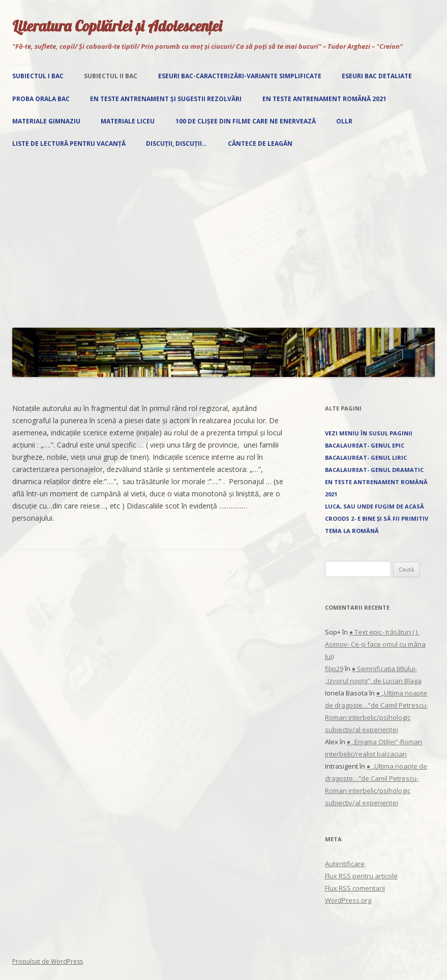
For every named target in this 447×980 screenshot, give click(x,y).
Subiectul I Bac (38, 76)
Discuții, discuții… (176, 144)
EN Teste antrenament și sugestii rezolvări (166, 99)
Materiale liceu (128, 121)
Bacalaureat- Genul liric (366, 457)
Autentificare (345, 864)
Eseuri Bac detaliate (377, 76)
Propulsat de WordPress (48, 961)
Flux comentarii (355, 888)
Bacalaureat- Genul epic (365, 445)
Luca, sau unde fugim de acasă (375, 506)
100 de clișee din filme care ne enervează (246, 121)
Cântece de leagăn (260, 144)
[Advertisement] (223, 239)
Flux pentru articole (361, 876)
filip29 (334, 669)
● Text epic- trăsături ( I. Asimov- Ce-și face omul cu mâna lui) (375, 644)
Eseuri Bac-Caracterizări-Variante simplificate (240, 76)
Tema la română (352, 531)
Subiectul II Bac (111, 76)
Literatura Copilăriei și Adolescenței (117, 26)
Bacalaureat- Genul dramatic (374, 470)
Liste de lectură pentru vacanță (69, 144)
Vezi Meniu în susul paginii (369, 433)
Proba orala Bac (41, 99)
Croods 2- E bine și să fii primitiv (377, 518)
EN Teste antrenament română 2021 (324, 99)
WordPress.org (348, 900)
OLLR (344, 121)
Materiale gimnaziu (46, 121)
